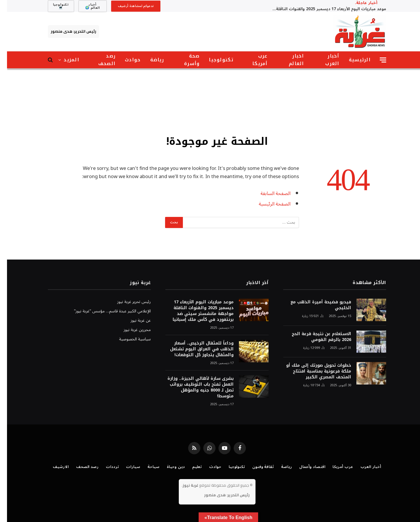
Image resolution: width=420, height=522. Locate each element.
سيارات (126, 467)
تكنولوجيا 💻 (54, 6)
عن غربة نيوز (134, 320)
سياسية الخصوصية (128, 339)
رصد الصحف (100, 60)
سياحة (147, 467)
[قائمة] (376, 60)
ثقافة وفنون (256, 467)
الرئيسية (353, 60)
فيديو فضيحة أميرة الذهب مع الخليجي (314, 305)
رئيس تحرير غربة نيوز (127, 302)
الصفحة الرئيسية (268, 204)
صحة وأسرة (185, 60)
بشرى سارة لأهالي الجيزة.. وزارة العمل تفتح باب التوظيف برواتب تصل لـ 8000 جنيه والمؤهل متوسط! (194, 387)
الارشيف (54, 467)
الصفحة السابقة (268, 193)
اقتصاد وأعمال (305, 467)
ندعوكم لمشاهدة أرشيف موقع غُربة (129, 7)
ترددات (105, 467)
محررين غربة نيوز (130, 330)
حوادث (126, 60)
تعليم (190, 467)
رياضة (150, 60)
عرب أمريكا (253, 60)
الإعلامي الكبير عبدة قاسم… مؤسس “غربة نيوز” (105, 311)
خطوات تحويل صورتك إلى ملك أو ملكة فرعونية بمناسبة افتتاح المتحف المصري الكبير (312, 371)
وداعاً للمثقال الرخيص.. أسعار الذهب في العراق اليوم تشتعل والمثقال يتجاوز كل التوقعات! (195, 349)
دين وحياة (169, 467)
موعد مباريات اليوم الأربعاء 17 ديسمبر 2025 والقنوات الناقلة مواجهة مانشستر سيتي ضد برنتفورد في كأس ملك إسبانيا (321, 9)
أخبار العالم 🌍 (86, 6)
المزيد (64, 60)
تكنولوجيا (214, 60)
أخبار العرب (325, 60)
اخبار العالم (289, 60)
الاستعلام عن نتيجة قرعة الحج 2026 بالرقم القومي (314, 337)
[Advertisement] (210, 101)
